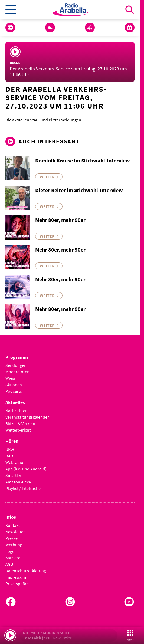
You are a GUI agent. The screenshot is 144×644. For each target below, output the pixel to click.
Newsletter (15, 532)
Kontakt (13, 525)
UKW (10, 449)
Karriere (13, 558)
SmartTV (13, 475)
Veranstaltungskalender (27, 417)
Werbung (14, 545)
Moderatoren (17, 372)
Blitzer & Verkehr (21, 423)
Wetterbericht (18, 430)
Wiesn (11, 378)
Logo (10, 551)
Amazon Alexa (18, 482)
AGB (9, 564)
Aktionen (14, 385)
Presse (12, 538)
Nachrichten (17, 411)
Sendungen (16, 365)
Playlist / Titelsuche (23, 488)
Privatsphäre (17, 584)
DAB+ (10, 456)
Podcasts (14, 391)
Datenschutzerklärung (26, 571)
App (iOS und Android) (26, 469)
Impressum (16, 577)
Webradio (14, 462)
